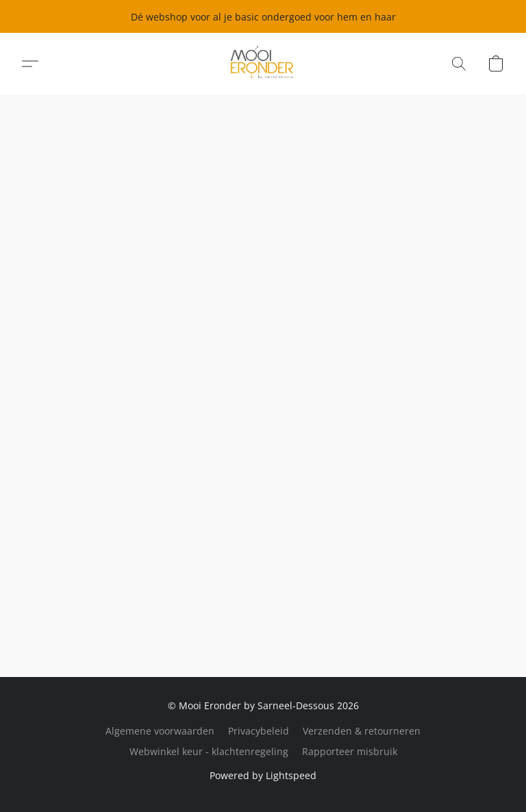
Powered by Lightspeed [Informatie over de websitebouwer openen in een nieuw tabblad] (263, 775)
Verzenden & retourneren (362, 731)
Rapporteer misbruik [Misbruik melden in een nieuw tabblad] (350, 751)
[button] (263, 64)
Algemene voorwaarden (160, 731)
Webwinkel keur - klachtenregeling (209, 751)
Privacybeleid (259, 731)
